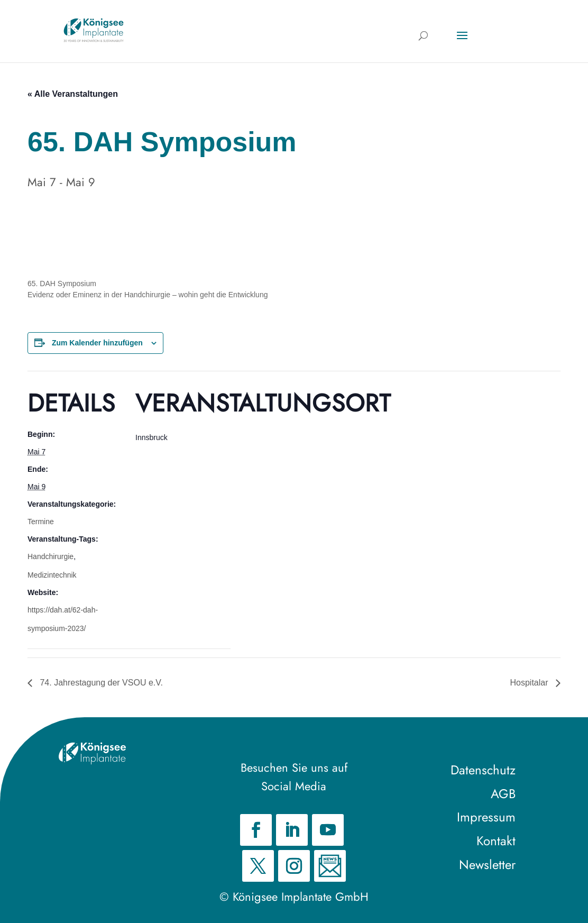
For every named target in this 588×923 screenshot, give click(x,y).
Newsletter (487, 865)
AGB (503, 794)
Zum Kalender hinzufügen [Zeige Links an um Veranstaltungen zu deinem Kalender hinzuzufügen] (97, 343)
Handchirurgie (50, 556)
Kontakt (496, 841)
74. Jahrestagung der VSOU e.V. (100, 683)
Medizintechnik (52, 575)
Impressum (486, 817)
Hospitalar (530, 683)
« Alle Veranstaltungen (73, 94)
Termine (41, 522)
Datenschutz (483, 770)
